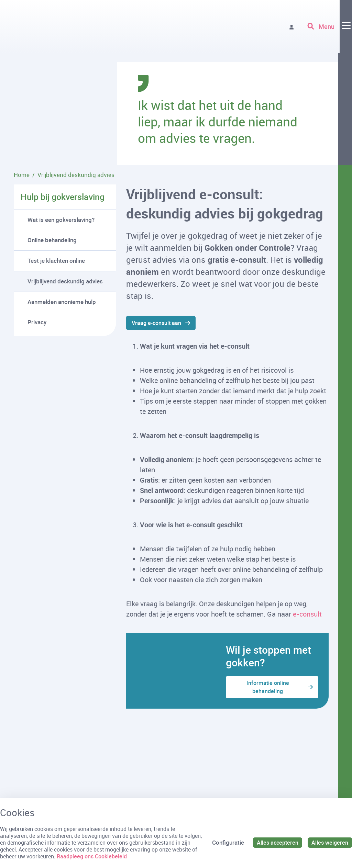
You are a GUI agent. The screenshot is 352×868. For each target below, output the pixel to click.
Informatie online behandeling (267, 689)
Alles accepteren (276, 842)
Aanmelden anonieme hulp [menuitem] (62, 302)
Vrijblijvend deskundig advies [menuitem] (65, 281)
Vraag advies (275, 31)
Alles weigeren (329, 842)
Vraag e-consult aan (158, 323)
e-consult (307, 615)
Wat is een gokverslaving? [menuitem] (61, 220)
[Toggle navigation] (329, 31)
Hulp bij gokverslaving (63, 197)
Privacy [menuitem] (37, 322)
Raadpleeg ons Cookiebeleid (118, 856)
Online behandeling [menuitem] (52, 240)
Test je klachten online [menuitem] (56, 261)
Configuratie (225, 842)
